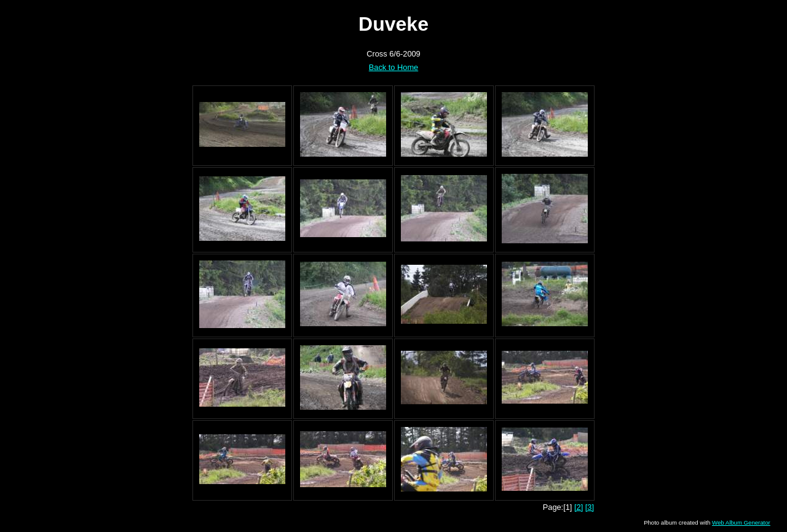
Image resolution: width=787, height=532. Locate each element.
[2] (579, 507)
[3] (590, 507)
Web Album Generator (741, 522)
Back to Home (393, 67)
